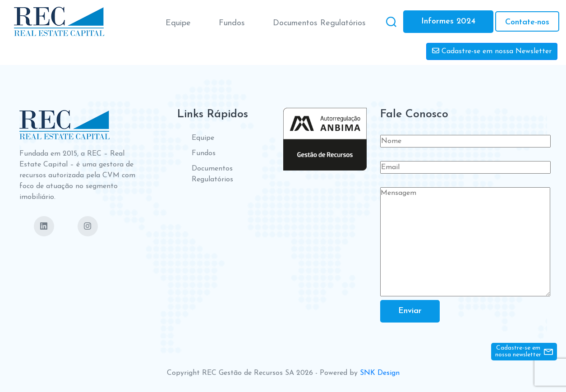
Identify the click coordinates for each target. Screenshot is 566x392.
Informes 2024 (448, 21)
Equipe (178, 23)
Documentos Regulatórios (319, 23)
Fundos (232, 23)
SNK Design (380, 373)
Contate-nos (527, 22)
